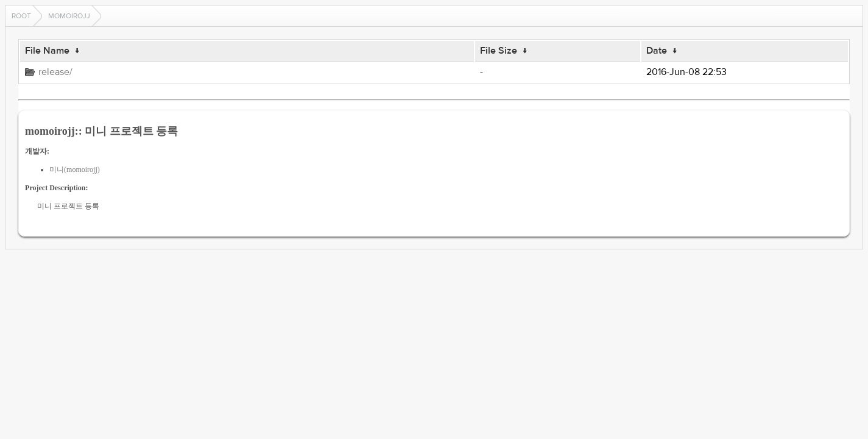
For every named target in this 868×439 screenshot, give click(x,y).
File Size (499, 51)
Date (657, 51)
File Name (47, 51)
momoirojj (69, 16)
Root (21, 16)
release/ (55, 72)
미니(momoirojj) (75, 170)
